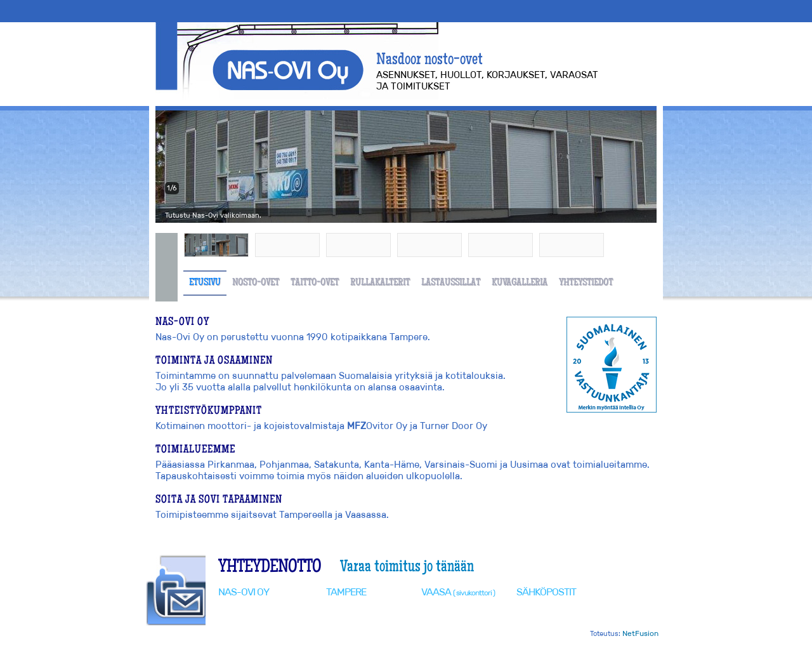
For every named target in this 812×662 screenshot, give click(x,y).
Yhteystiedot (586, 283)
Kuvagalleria (520, 283)
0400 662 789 (375, 615)
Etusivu (205, 283)
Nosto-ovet (256, 283)
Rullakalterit (380, 283)
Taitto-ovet (315, 283)
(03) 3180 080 (371, 604)
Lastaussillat (451, 283)
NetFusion (640, 633)
